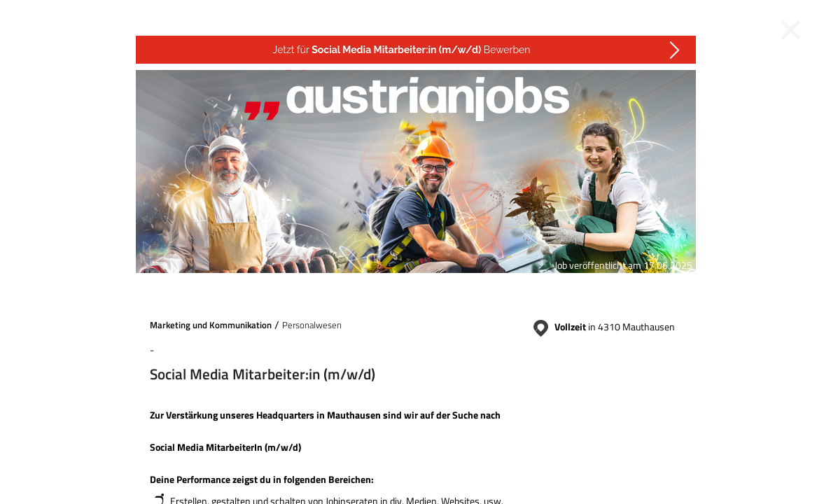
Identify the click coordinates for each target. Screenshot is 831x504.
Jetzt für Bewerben (402, 50)
